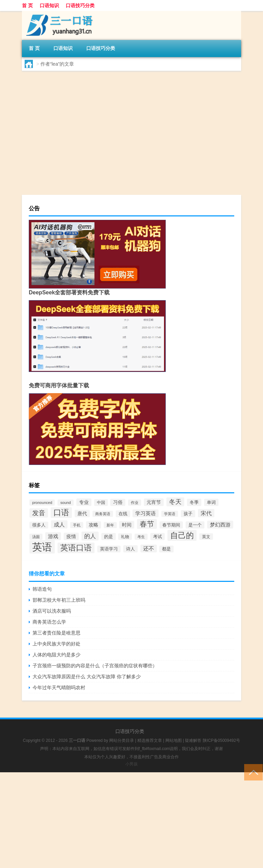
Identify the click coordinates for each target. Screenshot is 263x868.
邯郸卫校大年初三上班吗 (59, 600)
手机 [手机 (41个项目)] (77, 525)
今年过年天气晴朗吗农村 (59, 687)
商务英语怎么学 (49, 622)
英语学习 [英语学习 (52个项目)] (109, 549)
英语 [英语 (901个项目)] (42, 547)
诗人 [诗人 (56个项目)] (130, 549)
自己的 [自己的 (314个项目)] (182, 535)
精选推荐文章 (150, 740)
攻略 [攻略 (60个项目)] (93, 525)
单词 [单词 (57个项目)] (211, 502)
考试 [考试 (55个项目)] (158, 537)
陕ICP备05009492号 (221, 740)
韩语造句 (42, 589)
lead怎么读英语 (104, 90)
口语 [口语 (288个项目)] (61, 513)
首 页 (27, 5)
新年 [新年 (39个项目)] (110, 525)
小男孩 (131, 764)
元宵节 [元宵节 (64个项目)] (154, 502)
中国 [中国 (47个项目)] (101, 503)
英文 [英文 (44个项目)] (206, 537)
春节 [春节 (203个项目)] (147, 524)
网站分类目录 (122, 740)
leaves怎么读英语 (107, 142)
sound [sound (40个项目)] (65, 503)
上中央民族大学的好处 (57, 644)
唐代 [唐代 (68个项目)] (82, 513)
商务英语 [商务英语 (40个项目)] (103, 514)
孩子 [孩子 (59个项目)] (188, 514)
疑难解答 (193, 740)
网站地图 (174, 740)
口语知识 (49, 5)
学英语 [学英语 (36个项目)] (170, 514)
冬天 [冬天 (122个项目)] (175, 502)
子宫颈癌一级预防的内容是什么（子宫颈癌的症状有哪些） (95, 666)
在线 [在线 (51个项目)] (123, 514)
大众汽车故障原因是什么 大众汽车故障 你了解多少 (87, 677)
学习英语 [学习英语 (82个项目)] (146, 513)
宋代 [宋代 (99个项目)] (206, 513)
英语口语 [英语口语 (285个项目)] (76, 548)
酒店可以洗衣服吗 (52, 611)
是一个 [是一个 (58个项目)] (195, 525)
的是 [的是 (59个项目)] (109, 537)
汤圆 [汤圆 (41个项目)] (36, 537)
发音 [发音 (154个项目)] (39, 513)
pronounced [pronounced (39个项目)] (42, 503)
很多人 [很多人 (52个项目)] (39, 525)
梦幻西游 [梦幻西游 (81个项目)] (220, 525)
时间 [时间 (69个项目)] (127, 525)
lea (42, 129)
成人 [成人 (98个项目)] (59, 524)
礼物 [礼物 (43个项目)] (125, 537)
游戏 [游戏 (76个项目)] (53, 536)
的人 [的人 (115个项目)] (90, 536)
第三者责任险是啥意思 (57, 633)
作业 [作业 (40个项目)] (135, 503)
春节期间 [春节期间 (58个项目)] (171, 525)
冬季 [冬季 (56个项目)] (194, 502)
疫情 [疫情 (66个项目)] (71, 536)
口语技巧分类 (80, 5)
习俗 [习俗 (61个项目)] (118, 502)
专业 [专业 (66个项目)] (84, 502)
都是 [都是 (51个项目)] (166, 549)
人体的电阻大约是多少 (57, 655)
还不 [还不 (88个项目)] (149, 549)
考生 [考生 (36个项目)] (141, 537)
